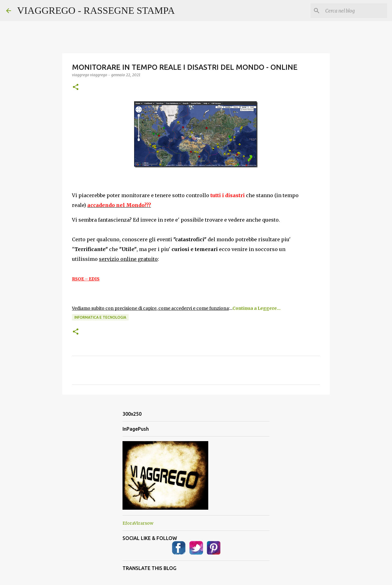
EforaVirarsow (138, 523)
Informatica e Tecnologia (100, 317)
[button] (76, 87)
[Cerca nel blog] (355, 11)
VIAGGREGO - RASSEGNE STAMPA (96, 10)
